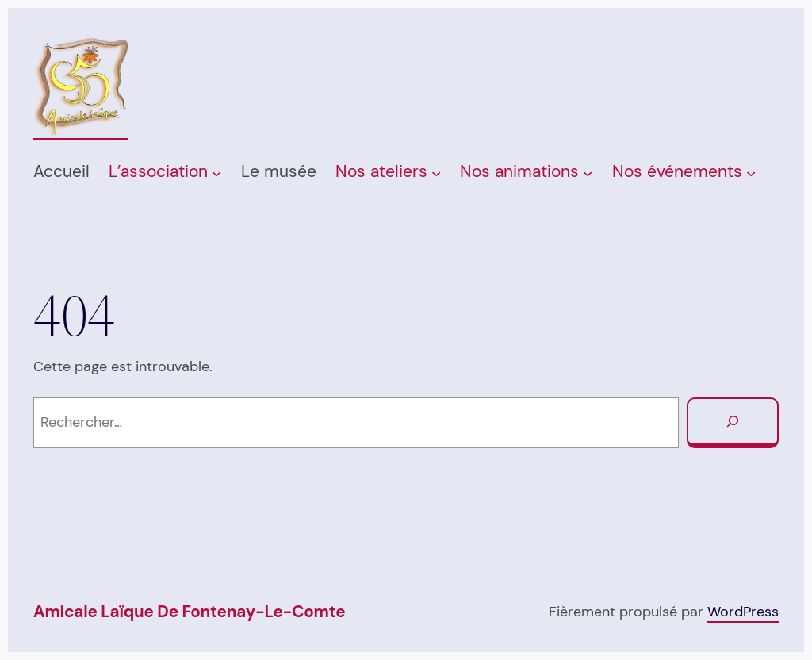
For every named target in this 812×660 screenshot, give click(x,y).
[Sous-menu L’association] (216, 172)
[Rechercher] (733, 423)
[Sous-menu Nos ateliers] (436, 172)
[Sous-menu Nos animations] (588, 172)
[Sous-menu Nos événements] (751, 172)
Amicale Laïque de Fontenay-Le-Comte (189, 612)
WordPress (743, 612)
